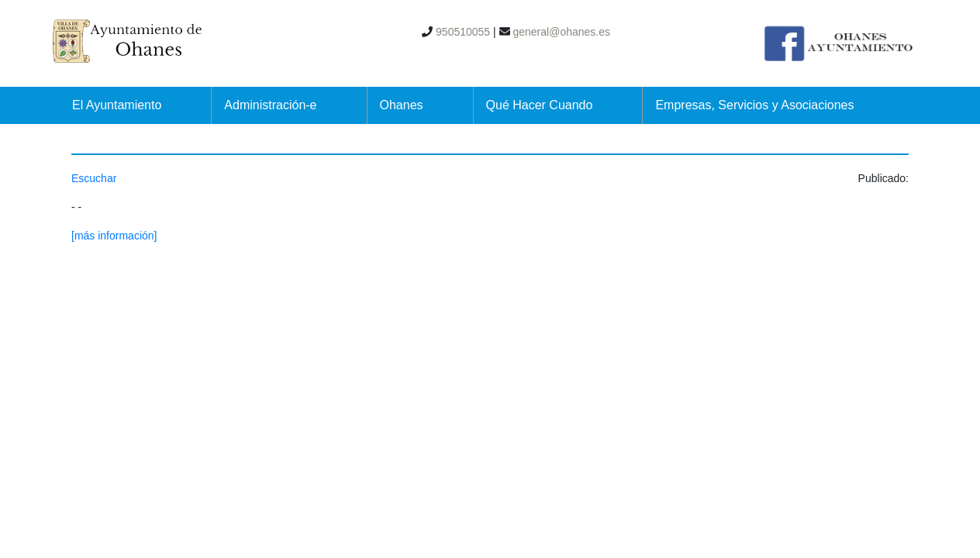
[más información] (114, 236)
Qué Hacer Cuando (540, 105)
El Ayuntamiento (117, 105)
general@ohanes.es (560, 32)
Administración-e (270, 105)
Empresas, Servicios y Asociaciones (754, 105)
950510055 (461, 32)
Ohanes (402, 105)
